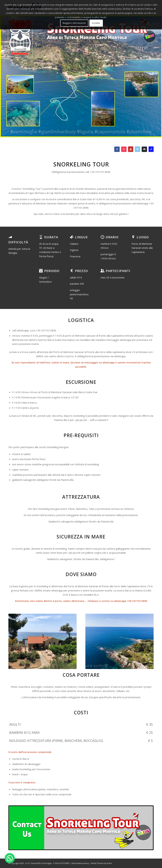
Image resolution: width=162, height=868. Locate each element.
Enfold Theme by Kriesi (101, 863)
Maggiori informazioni (74, 23)
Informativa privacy (80, 863)
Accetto (96, 23)
